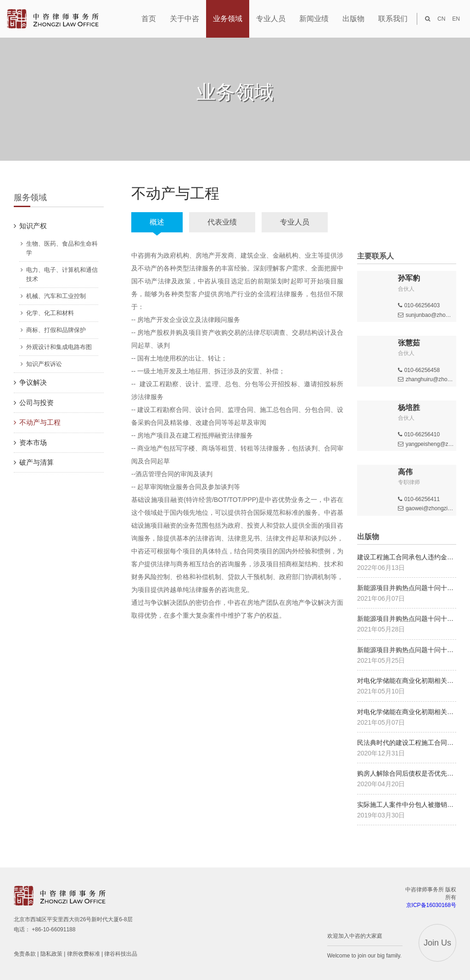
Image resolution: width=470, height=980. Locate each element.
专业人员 (295, 222)
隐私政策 (51, 954)
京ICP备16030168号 (431, 905)
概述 (157, 222)
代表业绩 (222, 222)
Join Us (437, 943)
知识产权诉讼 (44, 364)
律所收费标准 (84, 954)
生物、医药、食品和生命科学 (62, 248)
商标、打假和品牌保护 (56, 330)
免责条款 (25, 954)
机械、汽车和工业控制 (56, 296)
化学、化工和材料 (50, 313)
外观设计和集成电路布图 (59, 347)
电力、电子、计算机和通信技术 (62, 274)
